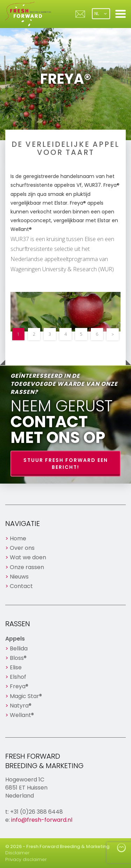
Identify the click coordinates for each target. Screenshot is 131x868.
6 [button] (97, 334)
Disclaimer (17, 853)
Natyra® (21, 706)
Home (18, 538)
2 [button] (34, 334)
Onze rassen (27, 567)
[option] (65, 312)
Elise (16, 667)
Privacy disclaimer (26, 859)
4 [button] (65, 334)
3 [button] (50, 334)
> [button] (113, 334)
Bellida (19, 648)
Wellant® (22, 715)
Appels (15, 639)
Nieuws (19, 577)
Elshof (18, 677)
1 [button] (18, 334)
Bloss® (18, 658)
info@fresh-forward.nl (42, 820)
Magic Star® (26, 696)
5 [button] (81, 334)
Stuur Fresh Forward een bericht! (66, 464)
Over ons (22, 548)
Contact (21, 586)
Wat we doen (28, 557)
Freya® (19, 686)
